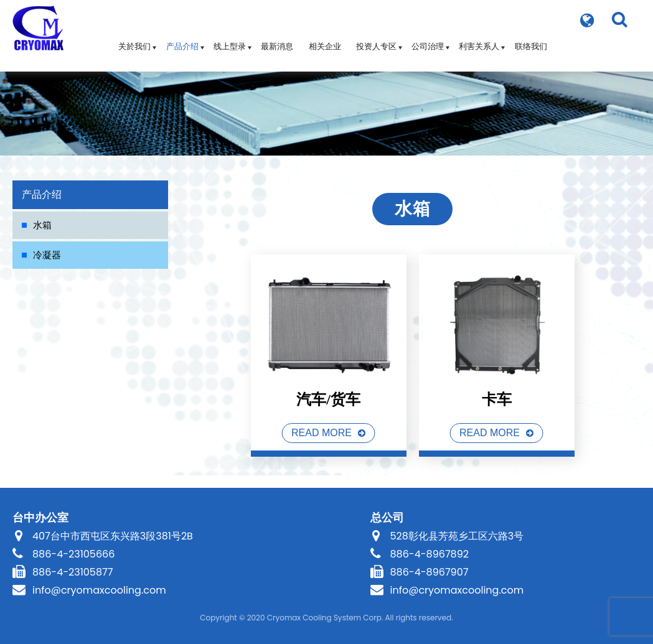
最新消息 (277, 40)
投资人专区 (376, 40)
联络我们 (531, 40)
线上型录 (230, 40)
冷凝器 (47, 255)
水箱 (42, 225)
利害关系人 (479, 40)
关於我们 (134, 40)
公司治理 (428, 40)
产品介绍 (182, 40)
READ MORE (322, 433)
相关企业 (325, 40)
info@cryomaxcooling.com (99, 590)
